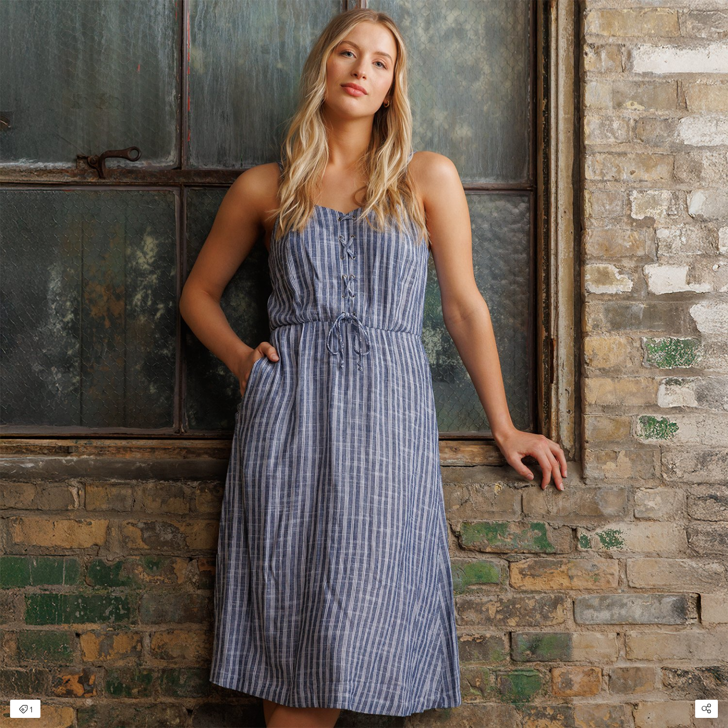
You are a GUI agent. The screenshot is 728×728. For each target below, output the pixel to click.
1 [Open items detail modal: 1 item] (26, 710)
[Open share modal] (707, 709)
